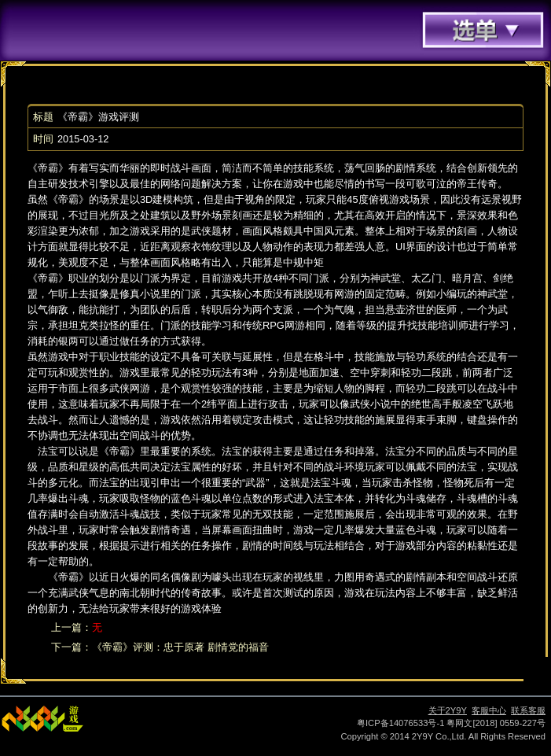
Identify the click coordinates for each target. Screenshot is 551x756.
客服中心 (489, 710)
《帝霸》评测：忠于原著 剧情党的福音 (180, 647)
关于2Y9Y (448, 710)
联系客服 (528, 710)
